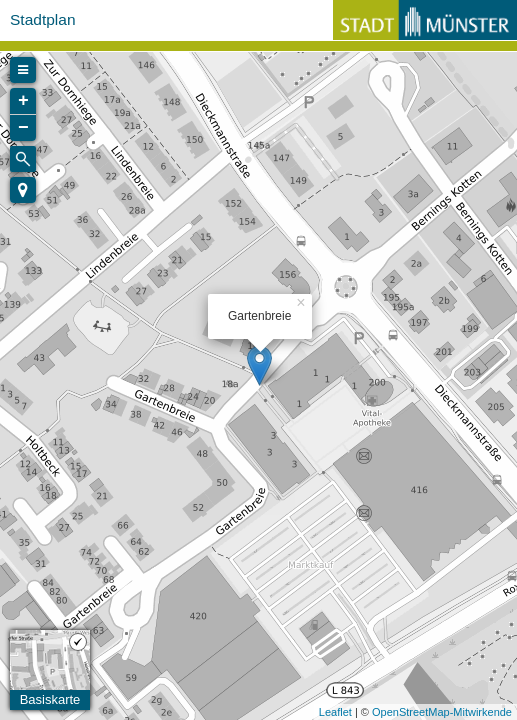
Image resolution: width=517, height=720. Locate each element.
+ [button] (23, 101)
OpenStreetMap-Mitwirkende (442, 712)
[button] (23, 190)
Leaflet (335, 712)
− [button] (23, 128)
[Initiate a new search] (23, 159)
